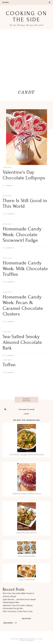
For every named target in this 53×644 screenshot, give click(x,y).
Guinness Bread (9, 596)
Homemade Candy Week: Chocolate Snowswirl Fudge (22, 235)
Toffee (9, 365)
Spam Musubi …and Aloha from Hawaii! (19, 599)
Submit (26, 414)
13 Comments (9, 322)
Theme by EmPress (26, 640)
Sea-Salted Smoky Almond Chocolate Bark (22, 342)
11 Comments (9, 282)
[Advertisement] (26, 57)
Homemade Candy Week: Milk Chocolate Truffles (25, 269)
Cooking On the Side (26, 17)
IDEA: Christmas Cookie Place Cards (18, 611)
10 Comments (9, 214)
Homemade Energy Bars (13, 608)
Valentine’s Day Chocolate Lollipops (18, 605)
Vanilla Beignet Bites (11, 602)
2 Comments (8, 248)
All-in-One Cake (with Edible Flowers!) (18, 593)
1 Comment (8, 186)
